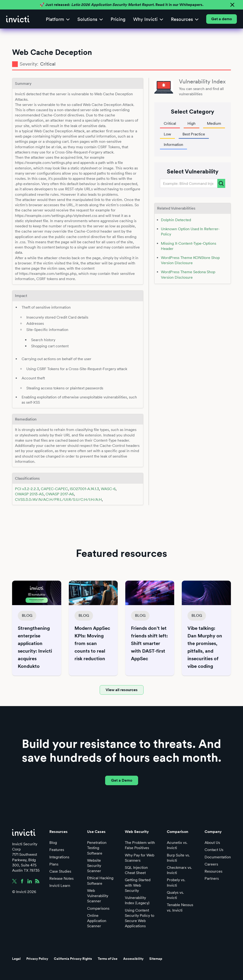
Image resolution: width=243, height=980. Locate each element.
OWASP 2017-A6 (60, 494)
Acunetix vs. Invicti (177, 845)
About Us (212, 843)
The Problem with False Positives (140, 845)
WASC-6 (108, 489)
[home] (18, 19)
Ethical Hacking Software (100, 881)
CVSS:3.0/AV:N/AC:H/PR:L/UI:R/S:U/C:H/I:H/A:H (58, 500)
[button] (58, 19)
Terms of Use (108, 959)
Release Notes (61, 878)
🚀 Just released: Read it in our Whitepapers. (121, 5)
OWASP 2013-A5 (29, 494)
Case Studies (60, 871)
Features (57, 850)
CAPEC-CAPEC (54, 489)
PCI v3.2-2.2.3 (27, 489)
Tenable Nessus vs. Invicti (180, 907)
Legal (16, 959)
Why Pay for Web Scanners (140, 858)
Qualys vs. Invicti (175, 895)
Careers (211, 864)
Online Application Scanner (97, 921)
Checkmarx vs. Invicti (179, 870)
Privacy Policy (37, 959)
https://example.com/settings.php (48, 274)
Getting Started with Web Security (138, 885)
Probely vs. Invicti (176, 882)
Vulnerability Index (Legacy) (137, 900)
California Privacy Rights (73, 959)
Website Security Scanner (94, 866)
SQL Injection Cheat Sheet (136, 870)
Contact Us (214, 850)
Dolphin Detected (176, 220)
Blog (53, 843)
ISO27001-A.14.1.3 (84, 489)
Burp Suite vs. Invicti (178, 858)
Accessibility (133, 959)
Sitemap (156, 959)
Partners (212, 878)
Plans (54, 864)
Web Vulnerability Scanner (98, 896)
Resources (213, 871)
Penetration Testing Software (97, 848)
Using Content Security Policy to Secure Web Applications (140, 918)
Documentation (218, 857)
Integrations (59, 857)
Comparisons (98, 908)
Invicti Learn (60, 886)
